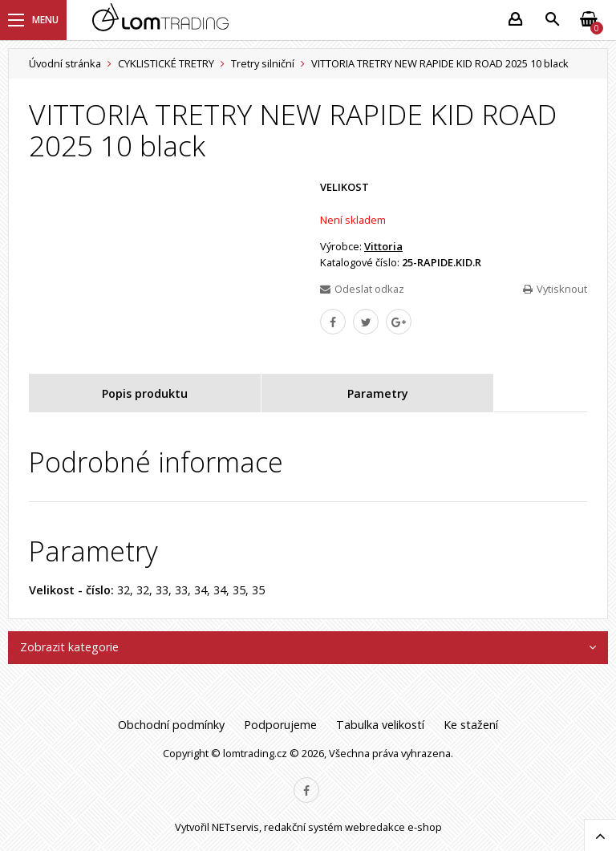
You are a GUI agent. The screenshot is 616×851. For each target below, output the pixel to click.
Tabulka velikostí (380, 725)
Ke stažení (471, 725)
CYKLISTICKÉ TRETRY (166, 63)
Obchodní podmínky (171, 725)
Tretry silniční (263, 63)
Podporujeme (280, 725)
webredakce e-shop (393, 827)
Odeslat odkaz (362, 289)
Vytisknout (555, 289)
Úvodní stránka (65, 63)
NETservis (235, 827)
